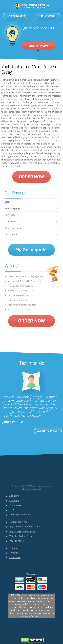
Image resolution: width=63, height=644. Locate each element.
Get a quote (32, 250)
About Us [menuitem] (14, 496)
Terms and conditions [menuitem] (20, 515)
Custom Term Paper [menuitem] (19, 522)
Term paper (10, 215)
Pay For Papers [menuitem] (17, 541)
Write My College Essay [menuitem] (21, 536)
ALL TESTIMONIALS (47, 431)
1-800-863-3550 (17, 16)
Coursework (11, 221)
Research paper (12, 208)
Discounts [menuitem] (14, 500)
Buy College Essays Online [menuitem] (22, 531)
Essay (7, 202)
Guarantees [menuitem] (15, 505)
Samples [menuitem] (14, 553)
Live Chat (47, 16)
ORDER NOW (38, 46)
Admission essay (13, 228)
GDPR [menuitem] (12, 510)
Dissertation (11, 235)
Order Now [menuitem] (15, 557)
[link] (26, 477)
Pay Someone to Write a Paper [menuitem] (25, 527)
